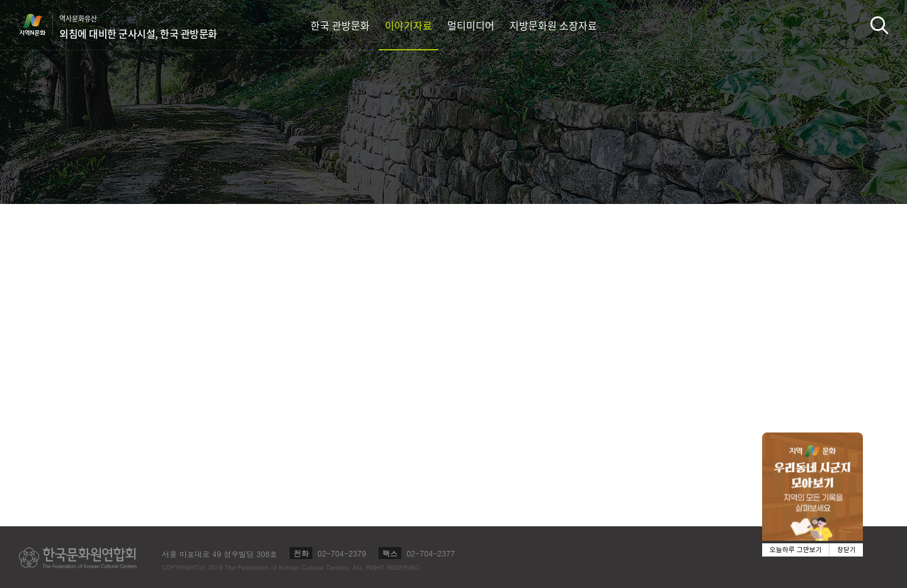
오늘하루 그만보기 (796, 550)
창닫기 (847, 550)
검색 (879, 25)
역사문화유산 (138, 27)
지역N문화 (39, 25)
